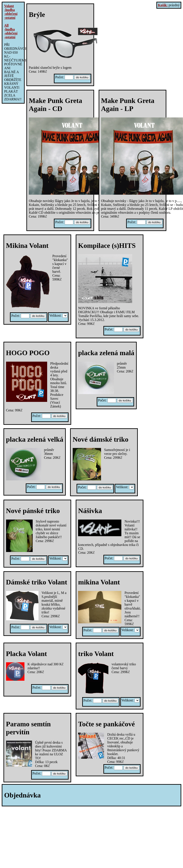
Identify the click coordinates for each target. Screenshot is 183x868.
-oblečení (11, 14)
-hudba (9, 10)
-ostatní (10, 18)
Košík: (163, 5)
